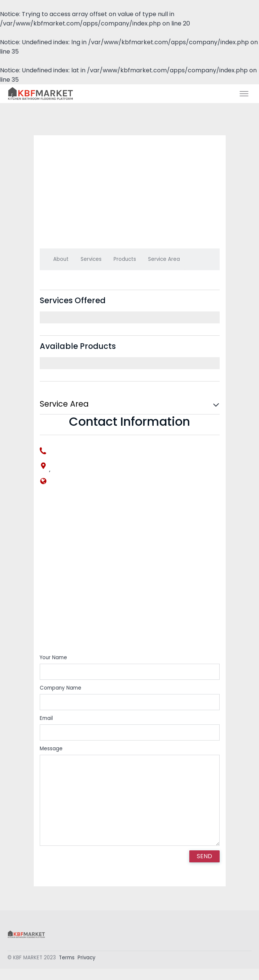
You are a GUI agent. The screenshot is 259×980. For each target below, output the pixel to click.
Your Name (53, 658)
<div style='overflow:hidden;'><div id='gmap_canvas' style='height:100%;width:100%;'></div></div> (130, 575)
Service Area (164, 259)
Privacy (87, 959)
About (61, 259)
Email (46, 718)
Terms (67, 959)
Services (91, 259)
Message (51, 749)
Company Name (61, 688)
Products (125, 259)
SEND (204, 856)
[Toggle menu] (244, 94)
